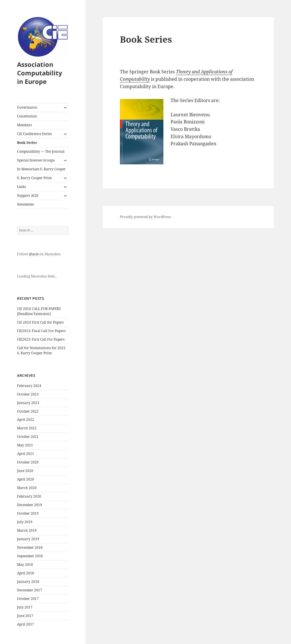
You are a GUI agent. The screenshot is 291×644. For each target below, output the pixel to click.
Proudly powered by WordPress (145, 217)
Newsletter (26, 204)
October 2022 (28, 411)
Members (24, 125)
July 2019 (25, 522)
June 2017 (25, 616)
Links (21, 187)
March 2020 (27, 488)
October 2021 (28, 437)
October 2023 (28, 394)
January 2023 (28, 403)
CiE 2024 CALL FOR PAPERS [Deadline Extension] (39, 311)
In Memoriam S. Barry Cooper (41, 169)
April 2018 (26, 573)
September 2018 (30, 556)
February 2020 (29, 496)
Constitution (27, 116)
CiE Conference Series (34, 134)
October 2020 (28, 462)
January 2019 (28, 539)
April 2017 (26, 624)
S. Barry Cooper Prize (34, 178)
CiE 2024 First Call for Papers (40, 322)
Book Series (27, 143)
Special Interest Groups (36, 160)
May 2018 (25, 565)
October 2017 (28, 599)
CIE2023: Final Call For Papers (41, 331)
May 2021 (25, 445)
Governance (27, 107)
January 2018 (28, 582)
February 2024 (29, 386)
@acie (34, 254)
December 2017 (30, 590)
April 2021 (26, 454)
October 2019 (28, 513)
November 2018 (30, 547)
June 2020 (25, 471)
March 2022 (27, 428)
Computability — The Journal (41, 151)
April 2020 (26, 479)
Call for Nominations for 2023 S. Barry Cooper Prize (41, 350)
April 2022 (26, 420)
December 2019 (30, 505)
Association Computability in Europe (40, 73)
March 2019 (27, 530)
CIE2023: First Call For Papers (41, 339)
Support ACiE (28, 195)
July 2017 (25, 607)
